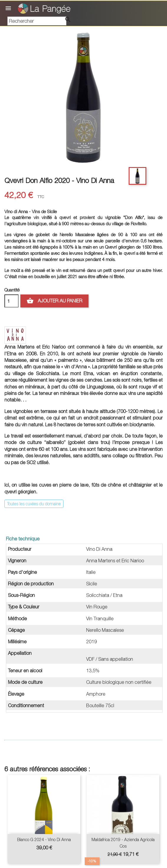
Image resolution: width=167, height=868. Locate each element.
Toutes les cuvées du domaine (34, 504)
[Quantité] (12, 301)
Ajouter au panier (54, 301)
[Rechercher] (37, 21)
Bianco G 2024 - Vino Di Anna (44, 839)
